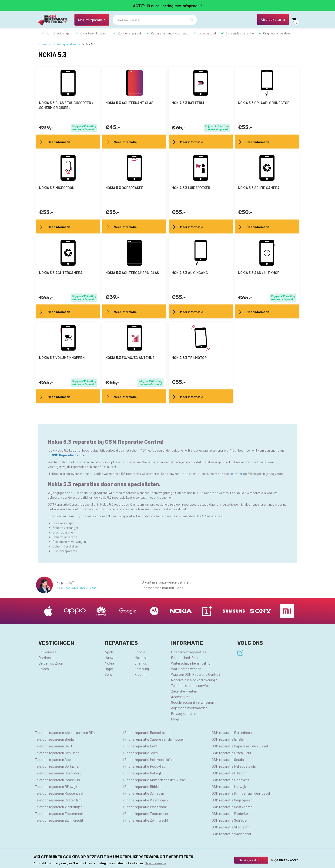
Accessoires (181, 697)
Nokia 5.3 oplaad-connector (264, 103)
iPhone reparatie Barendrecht (146, 732)
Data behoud (207, 33)
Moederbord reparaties (189, 652)
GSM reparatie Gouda (228, 759)
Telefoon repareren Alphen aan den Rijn (65, 732)
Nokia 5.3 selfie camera (259, 188)
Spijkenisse (47, 652)
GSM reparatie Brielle (228, 739)
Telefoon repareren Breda (54, 739)
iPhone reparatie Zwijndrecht (146, 820)
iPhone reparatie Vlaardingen (146, 800)
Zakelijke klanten (184, 691)
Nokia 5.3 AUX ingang (190, 273)
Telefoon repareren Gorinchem (58, 766)
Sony (109, 674)
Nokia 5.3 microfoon (57, 188)
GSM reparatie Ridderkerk (231, 813)
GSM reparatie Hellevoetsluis (234, 766)
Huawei (111, 657)
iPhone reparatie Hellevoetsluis (147, 759)
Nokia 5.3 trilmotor (189, 358)
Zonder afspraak (130, 33)
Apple (109, 652)
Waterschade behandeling (191, 663)
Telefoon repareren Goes (54, 759)
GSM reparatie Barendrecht (232, 732)
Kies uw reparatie (90, 20)
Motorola (141, 657)
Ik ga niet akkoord (285, 860)
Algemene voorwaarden (189, 708)
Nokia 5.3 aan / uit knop (259, 273)
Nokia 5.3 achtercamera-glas (132, 273)
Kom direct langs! (58, 33)
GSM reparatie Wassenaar (231, 834)
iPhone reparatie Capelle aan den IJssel (153, 739)
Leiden (44, 669)
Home (42, 44)
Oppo (109, 669)
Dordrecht (46, 657)
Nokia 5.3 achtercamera (61, 273)
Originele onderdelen (277, 33)
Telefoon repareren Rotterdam (58, 800)
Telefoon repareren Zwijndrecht (59, 820)
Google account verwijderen (193, 702)
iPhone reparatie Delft (140, 746)
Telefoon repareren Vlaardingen (59, 807)
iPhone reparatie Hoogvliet (144, 766)
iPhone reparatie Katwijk (143, 773)
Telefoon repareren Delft (54, 746)
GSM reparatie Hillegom (230, 773)
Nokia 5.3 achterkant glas (129, 103)
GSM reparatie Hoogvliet (230, 780)
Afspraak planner (273, 19)
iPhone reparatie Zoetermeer (146, 813)
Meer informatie (156, 863)
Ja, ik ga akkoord (251, 860)
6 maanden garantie (240, 33)
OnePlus (141, 663)
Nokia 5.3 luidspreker (191, 188)
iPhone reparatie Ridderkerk (145, 786)
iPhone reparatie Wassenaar (145, 807)
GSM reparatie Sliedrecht (231, 827)
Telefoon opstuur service (190, 685)
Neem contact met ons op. (76, 587)
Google (140, 652)
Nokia (109, 663)
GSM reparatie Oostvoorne (232, 807)
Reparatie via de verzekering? (194, 680)
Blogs (175, 719)
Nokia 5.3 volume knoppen (62, 358)
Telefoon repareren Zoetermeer (59, 813)
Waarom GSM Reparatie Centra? (196, 674)
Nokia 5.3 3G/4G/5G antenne (130, 358)
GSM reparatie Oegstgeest (232, 800)
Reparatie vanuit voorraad (170, 33)
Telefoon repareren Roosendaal (59, 793)
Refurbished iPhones (187, 657)
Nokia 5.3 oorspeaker (124, 188)
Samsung (142, 669)
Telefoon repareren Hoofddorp (58, 773)
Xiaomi (140, 674)
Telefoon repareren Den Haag (57, 753)
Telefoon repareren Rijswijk (56, 786)
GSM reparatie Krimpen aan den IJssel (241, 793)
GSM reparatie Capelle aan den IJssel (240, 746)
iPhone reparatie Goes (141, 753)
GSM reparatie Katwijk (229, 786)
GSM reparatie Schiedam (231, 820)
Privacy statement (185, 713)
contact (237, 474)
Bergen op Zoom (51, 663)
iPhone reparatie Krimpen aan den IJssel (154, 780)
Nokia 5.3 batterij (188, 103)
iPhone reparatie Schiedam (144, 793)
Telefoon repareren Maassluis (57, 780)
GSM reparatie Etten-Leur (231, 753)
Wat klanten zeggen (186, 669)
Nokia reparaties (64, 44)
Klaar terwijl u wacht (94, 33)
